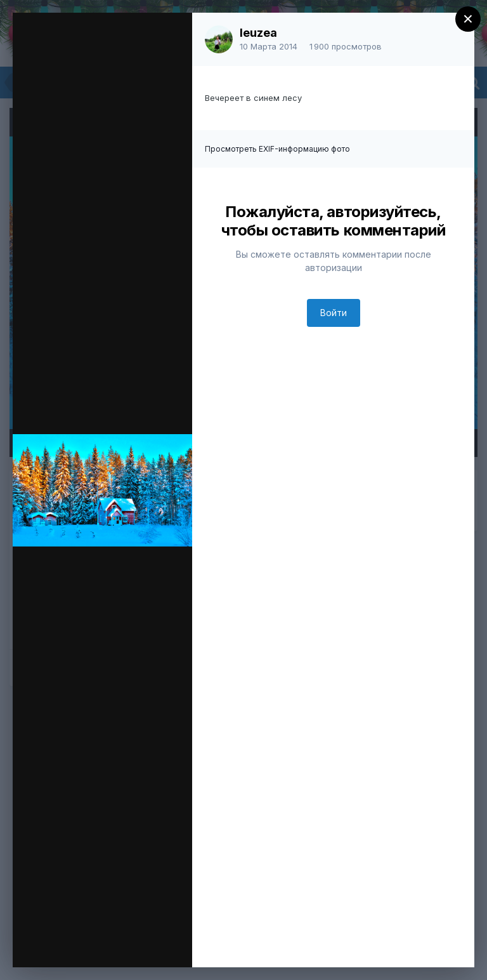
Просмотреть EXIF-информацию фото (277, 149)
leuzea (258, 33)
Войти (334, 313)
